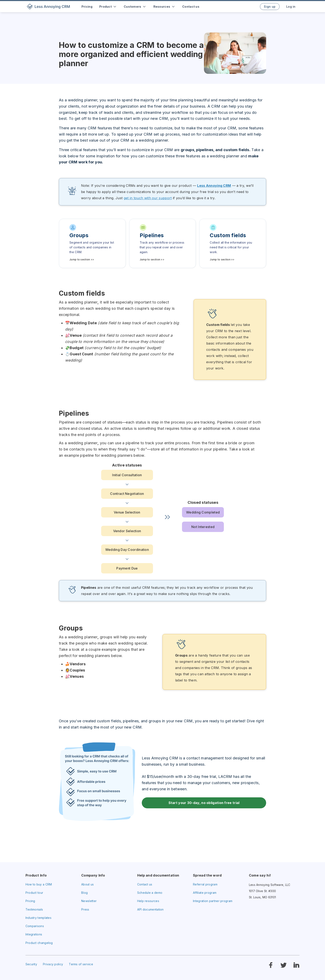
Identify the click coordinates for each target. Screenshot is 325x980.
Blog (84, 893)
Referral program (205, 884)
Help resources (148, 901)
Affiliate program (205, 893)
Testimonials (34, 909)
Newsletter (89, 901)
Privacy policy (53, 964)
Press (85, 909)
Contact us (145, 884)
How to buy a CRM (39, 884)
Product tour (34, 893)
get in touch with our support (148, 198)
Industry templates (38, 918)
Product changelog (39, 943)
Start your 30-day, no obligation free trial (204, 803)
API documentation (150, 909)
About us (87, 884)
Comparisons (35, 926)
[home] (49, 7)
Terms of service (81, 964)
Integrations (34, 934)
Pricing (30, 901)
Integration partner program (213, 901)
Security (31, 964)
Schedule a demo (150, 893)
